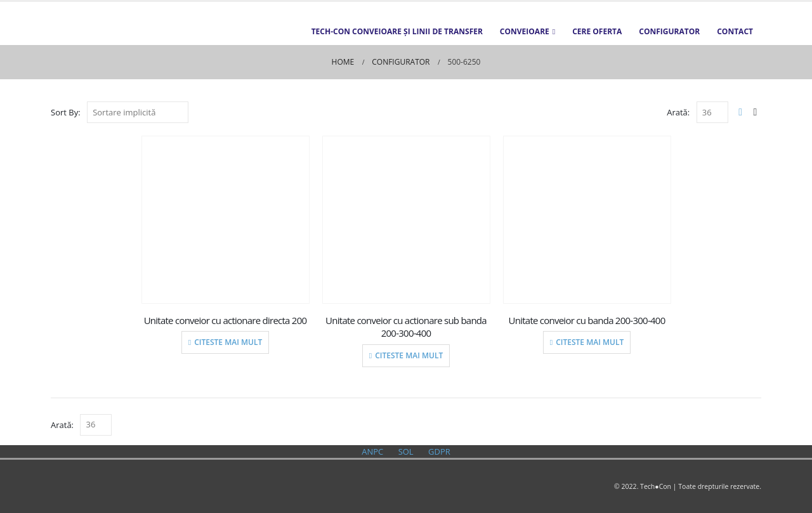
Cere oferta (597, 31)
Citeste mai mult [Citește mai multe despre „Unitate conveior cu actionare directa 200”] (228, 342)
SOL (406, 451)
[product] (226, 220)
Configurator (669, 31)
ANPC (372, 451)
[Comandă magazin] (138, 112)
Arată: (678, 112)
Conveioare (525, 31)
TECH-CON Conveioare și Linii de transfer (397, 31)
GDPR (439, 451)
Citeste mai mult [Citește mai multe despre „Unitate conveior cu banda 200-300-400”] (590, 342)
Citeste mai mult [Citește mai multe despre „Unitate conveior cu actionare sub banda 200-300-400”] (409, 355)
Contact (735, 31)
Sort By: (66, 112)
